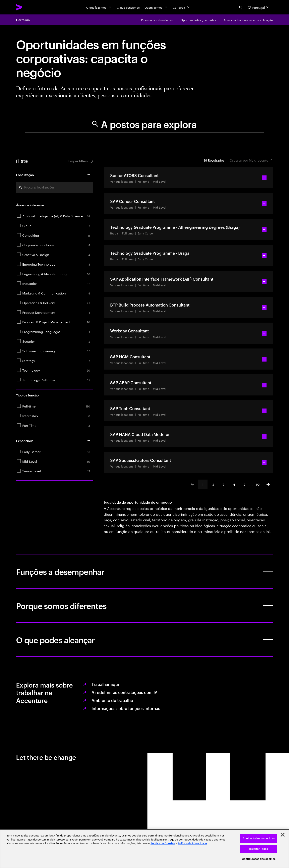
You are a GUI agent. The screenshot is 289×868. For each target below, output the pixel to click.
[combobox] (55, 187)
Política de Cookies (163, 843)
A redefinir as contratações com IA (125, 692)
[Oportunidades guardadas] (198, 20)
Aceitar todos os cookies (259, 838)
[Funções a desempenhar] (144, 571)
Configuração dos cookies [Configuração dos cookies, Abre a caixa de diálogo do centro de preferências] (259, 859)
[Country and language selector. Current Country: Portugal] (259, 7)
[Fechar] (283, 835)
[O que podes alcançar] (144, 640)
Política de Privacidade (192, 843)
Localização (53, 175)
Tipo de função (53, 395)
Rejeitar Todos (259, 849)
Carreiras (23, 20)
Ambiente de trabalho (112, 700)
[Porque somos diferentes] (144, 605)
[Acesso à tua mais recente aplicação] (248, 20)
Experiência (53, 441)
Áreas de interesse (53, 205)
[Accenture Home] (28, 7)
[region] (144, 849)
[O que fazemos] (99, 7)
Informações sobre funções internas (126, 708)
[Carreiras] (182, 7)
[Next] (268, 484)
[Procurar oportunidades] (157, 20)
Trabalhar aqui (105, 684)
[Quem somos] (156, 7)
